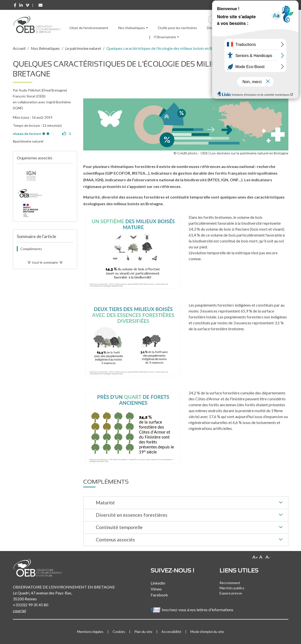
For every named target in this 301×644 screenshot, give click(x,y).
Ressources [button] (244, 28)
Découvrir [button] (214, 28)
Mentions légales (90, 632)
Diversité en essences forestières (190, 515)
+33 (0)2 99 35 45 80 (30, 605)
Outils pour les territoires (177, 28)
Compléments (31, 249)
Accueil (19, 48)
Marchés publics (232, 588)
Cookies (119, 632)
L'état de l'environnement (89, 28)
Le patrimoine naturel (83, 48)
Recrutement (230, 583)
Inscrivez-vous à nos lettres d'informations (192, 610)
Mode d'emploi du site (207, 632)
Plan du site (143, 632)
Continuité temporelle (190, 528)
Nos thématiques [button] (132, 28)
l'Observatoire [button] (165, 37)
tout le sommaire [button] (45, 262)
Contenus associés (190, 540)
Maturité (190, 503)
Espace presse (231, 593)
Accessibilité (171, 632)
